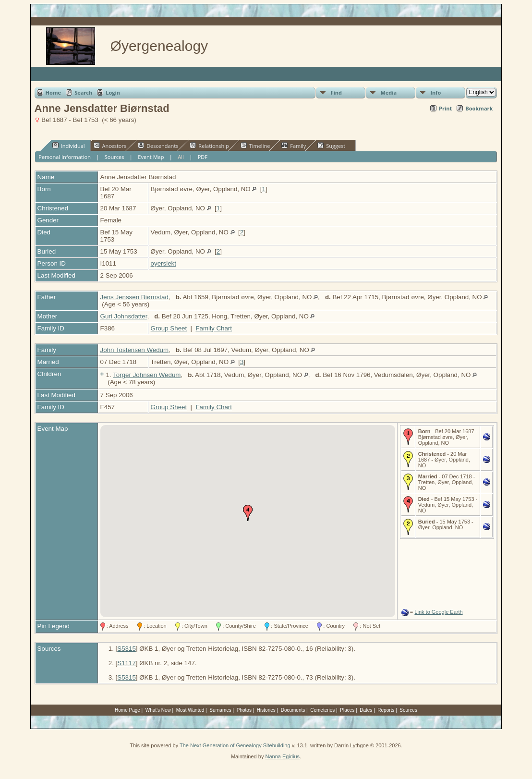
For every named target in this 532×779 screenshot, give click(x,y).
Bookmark (479, 108)
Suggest (331, 146)
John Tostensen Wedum (135, 350)
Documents (293, 710)
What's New (158, 710)
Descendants (158, 146)
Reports (386, 710)
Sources (115, 157)
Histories (266, 710)
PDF (203, 157)
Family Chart (214, 328)
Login (113, 92)
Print (445, 108)
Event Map (151, 157)
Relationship (209, 146)
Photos (244, 710)
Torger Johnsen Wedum (147, 375)
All (181, 157)
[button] (248, 513)
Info (435, 92)
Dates (366, 710)
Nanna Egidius (282, 756)
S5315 (127, 649)
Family (294, 146)
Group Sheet (169, 328)
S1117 (127, 663)
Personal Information (65, 157)
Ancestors (110, 146)
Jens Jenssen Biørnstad (134, 297)
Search (83, 92)
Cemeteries (322, 710)
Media (388, 92)
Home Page (127, 710)
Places (347, 710)
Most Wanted (190, 710)
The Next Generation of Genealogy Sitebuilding (235, 745)
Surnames (220, 710)
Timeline (255, 146)
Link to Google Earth (438, 612)
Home (54, 92)
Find (336, 92)
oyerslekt (163, 263)
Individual (69, 146)
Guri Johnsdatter (124, 316)
